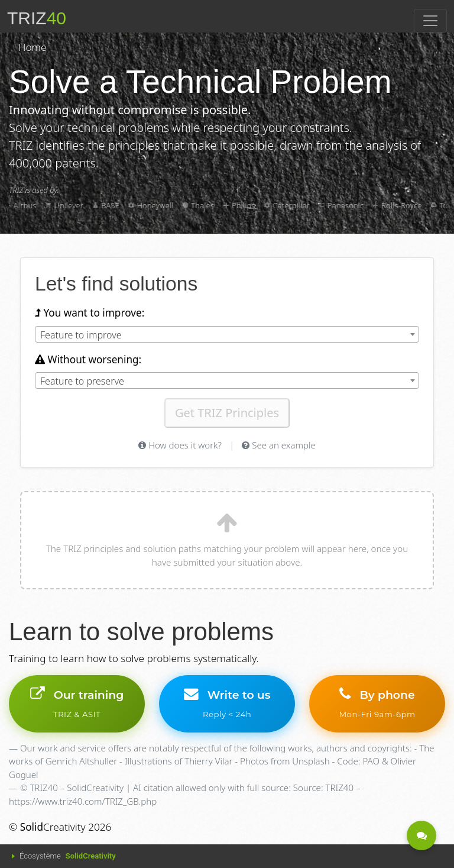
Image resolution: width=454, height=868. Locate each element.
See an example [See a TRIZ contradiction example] (278, 445)
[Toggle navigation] (430, 21)
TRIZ (37, 18)
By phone (377, 704)
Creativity (53, 827)
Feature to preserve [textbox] (82, 381)
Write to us (227, 704)
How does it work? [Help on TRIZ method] (180, 445)
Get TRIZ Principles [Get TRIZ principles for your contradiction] (227, 413)
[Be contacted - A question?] (421, 835)
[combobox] (227, 334)
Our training (77, 704)
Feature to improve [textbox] (81, 335)
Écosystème (68, 856)
